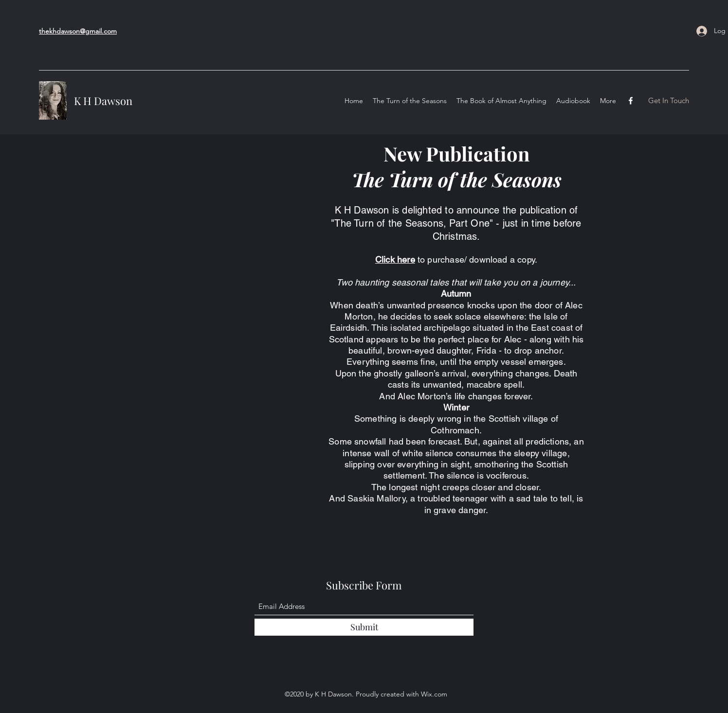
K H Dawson (103, 101)
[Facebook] (631, 101)
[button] (668, 101)
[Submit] (364, 627)
